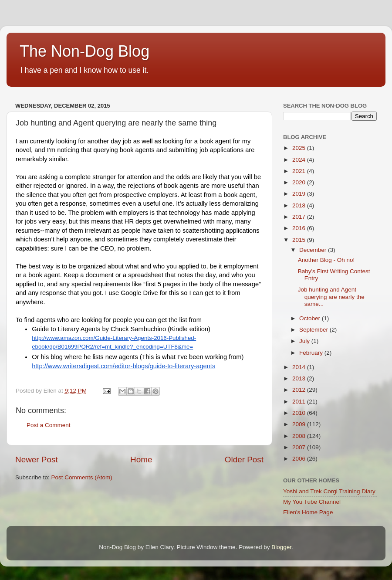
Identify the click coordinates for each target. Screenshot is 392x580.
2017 (300, 217)
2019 (300, 194)
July (305, 341)
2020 (300, 182)
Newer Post (37, 460)
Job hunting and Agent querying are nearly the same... (331, 297)
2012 (300, 390)
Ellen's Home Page (308, 512)
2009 (300, 424)
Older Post (244, 460)
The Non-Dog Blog (84, 51)
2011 (300, 402)
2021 (300, 171)
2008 (300, 436)
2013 (300, 378)
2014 (300, 367)
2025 (300, 148)
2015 (300, 240)
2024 (300, 160)
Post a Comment (49, 425)
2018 (300, 205)
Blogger (281, 547)
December (314, 250)
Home (141, 460)
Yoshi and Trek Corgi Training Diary (329, 491)
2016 (300, 228)
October (311, 318)
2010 (300, 413)
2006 (300, 459)
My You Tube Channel (312, 502)
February (312, 353)
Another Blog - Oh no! (326, 260)
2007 (300, 447)
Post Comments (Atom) (82, 477)
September (314, 330)
